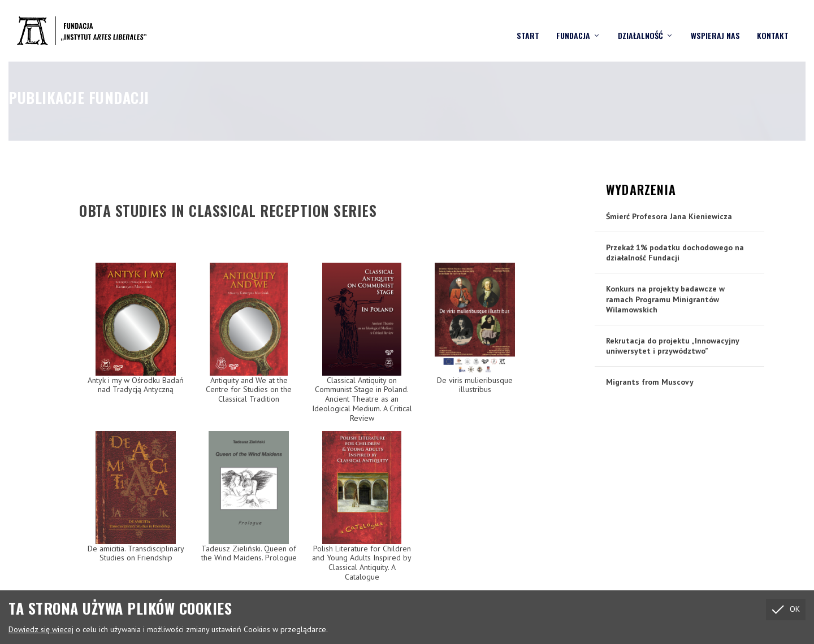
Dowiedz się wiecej (41, 629)
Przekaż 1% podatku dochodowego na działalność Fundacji (675, 252)
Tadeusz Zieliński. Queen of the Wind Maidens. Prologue (249, 553)
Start (528, 25)
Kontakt (773, 25)
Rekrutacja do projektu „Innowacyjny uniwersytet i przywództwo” (672, 345)
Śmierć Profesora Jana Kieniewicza (669, 216)
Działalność (640, 25)
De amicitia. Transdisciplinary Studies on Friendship (136, 553)
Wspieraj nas (715, 25)
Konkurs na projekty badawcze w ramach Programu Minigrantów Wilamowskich (665, 298)
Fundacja (573, 25)
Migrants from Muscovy (650, 381)
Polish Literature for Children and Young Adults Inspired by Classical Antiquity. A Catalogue (362, 562)
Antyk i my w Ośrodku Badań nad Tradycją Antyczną (136, 384)
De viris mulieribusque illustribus (475, 384)
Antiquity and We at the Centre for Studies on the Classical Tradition (249, 389)
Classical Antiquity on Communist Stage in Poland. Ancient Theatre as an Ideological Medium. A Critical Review (362, 399)
